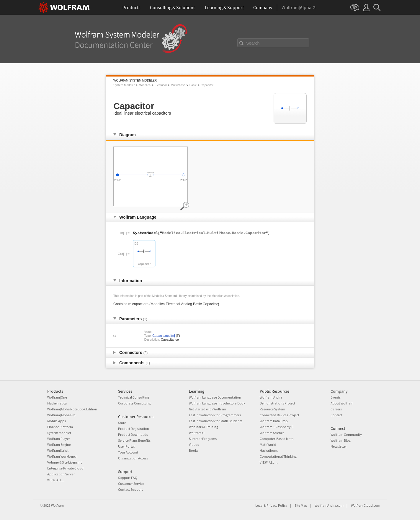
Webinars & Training (204, 427)
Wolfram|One (57, 397)
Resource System (272, 409)
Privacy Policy (277, 505)
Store (122, 423)
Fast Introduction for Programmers (215, 415)
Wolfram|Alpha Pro (61, 415)
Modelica (145, 85)
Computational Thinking (278, 456)
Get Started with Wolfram (207, 409)
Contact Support (130, 489)
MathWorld (268, 445)
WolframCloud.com (366, 505)
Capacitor (207, 85)
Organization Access (133, 458)
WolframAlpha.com (329, 505)
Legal (259, 505)
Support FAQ (128, 478)
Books (194, 450)
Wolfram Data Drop (274, 421)
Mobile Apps (57, 421)
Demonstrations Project (277, 403)
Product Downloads (133, 434)
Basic (193, 85)
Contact (336, 415)
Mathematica (57, 403)
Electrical (161, 85)
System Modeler (124, 85)
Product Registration (134, 429)
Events (336, 397)
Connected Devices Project (280, 415)
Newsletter (339, 446)
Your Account (128, 452)
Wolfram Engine (59, 445)
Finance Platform (60, 427)
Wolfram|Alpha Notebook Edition (72, 409)
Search (253, 43)
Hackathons (269, 450)
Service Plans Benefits (134, 440)
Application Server (61, 474)
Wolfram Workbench (62, 456)
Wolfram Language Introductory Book (217, 403)
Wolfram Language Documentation (215, 397)
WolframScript (58, 450)
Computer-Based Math (277, 439)
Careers (336, 409)
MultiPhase (178, 85)
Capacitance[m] (164, 336)
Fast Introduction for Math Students (216, 421)
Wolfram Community (346, 434)
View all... (56, 480)
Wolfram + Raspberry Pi (277, 427)
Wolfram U (197, 433)
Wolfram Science (272, 433)
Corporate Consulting (134, 403)
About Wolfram (342, 403)
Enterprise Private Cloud (65, 468)
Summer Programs (203, 439)
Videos (194, 445)
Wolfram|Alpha (271, 397)
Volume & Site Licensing (65, 462)
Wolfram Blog (341, 440)
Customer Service (131, 484)
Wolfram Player (59, 439)
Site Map (301, 505)
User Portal (126, 446)
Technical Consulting (134, 397)
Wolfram (57, 505)
